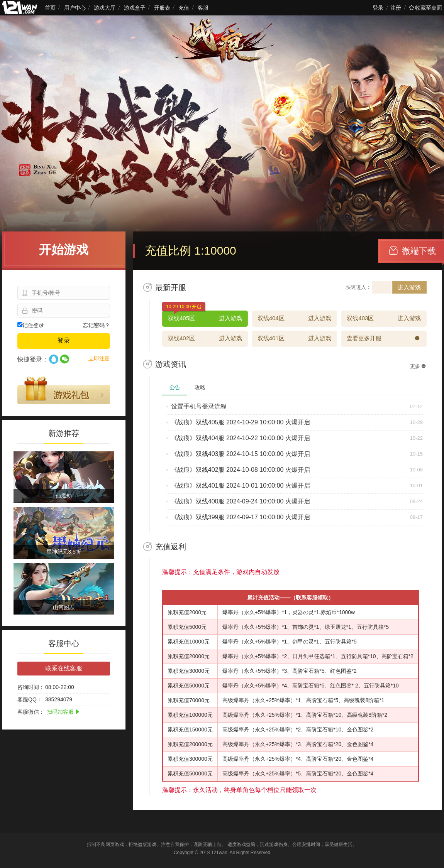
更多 (418, 366)
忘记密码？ (97, 325)
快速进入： (358, 287)
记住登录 (31, 325)
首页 (50, 8)
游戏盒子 (135, 8)
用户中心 (75, 8)
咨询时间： (31, 687)
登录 (378, 8)
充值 (184, 8)
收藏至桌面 (425, 8)
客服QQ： (30, 699)
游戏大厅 (105, 8)
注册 (396, 8)
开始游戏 (64, 250)
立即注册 (99, 358)
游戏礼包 (64, 390)
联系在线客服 (64, 668)
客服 (203, 8)
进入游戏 (409, 287)
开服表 (162, 8)
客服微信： (31, 712)
